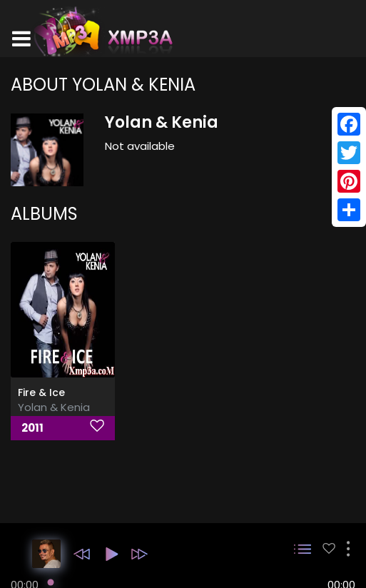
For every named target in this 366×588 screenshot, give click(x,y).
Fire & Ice (41, 392)
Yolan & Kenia (54, 407)
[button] (82, 554)
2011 (32, 428)
